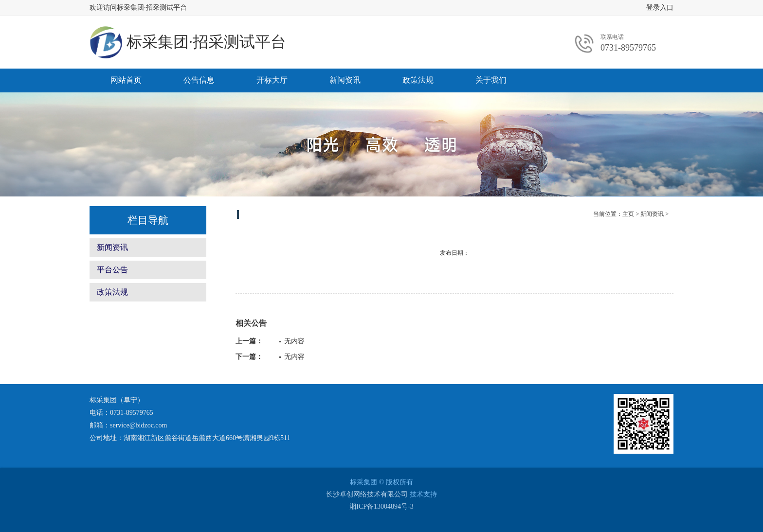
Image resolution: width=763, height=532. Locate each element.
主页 (628, 214)
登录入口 (660, 8)
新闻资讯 (345, 80)
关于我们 (491, 80)
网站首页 (126, 80)
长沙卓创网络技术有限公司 (367, 494)
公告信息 (199, 80)
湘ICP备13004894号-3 (381, 506)
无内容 (294, 341)
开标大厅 (272, 80)
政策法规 (418, 80)
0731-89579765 (628, 48)
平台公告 (112, 270)
